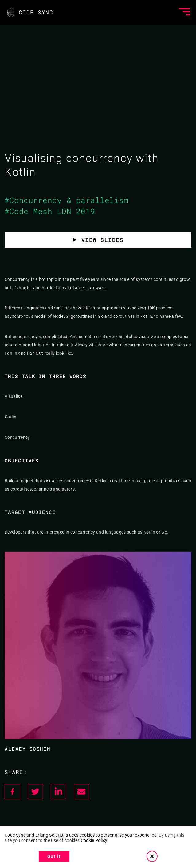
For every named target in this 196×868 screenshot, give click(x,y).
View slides (103, 240)
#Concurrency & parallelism (67, 200)
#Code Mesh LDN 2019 (50, 211)
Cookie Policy (94, 840)
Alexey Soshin (28, 749)
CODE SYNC (30, 12)
